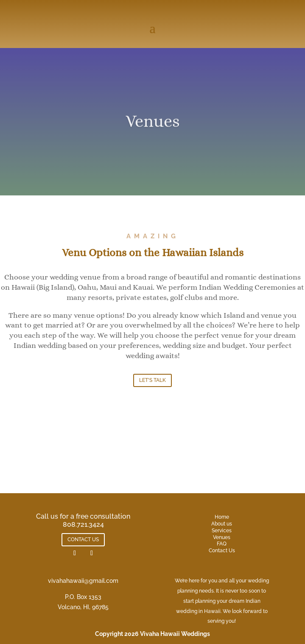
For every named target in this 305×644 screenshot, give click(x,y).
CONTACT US (83, 539)
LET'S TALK (152, 380)
